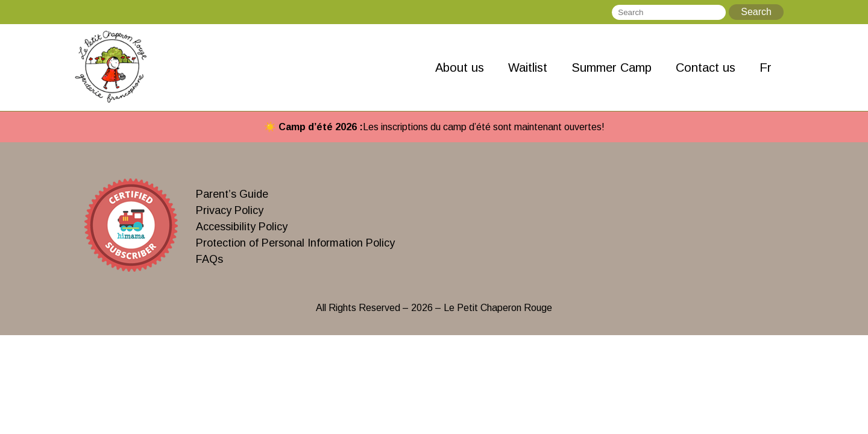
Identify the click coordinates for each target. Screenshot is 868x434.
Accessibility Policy (242, 227)
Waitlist (528, 68)
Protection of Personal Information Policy (295, 243)
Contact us (706, 68)
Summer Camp (612, 68)
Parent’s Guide (232, 194)
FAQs (209, 259)
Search (756, 12)
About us (460, 68)
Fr (766, 68)
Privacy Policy (230, 210)
